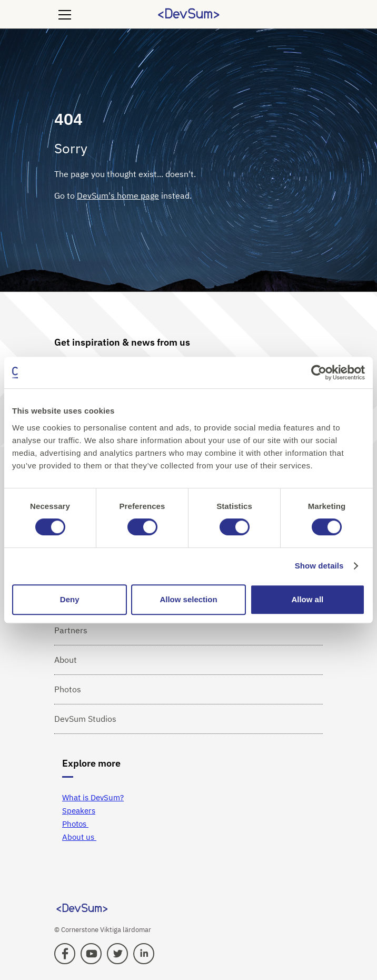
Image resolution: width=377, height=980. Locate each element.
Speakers (79, 811)
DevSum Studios (85, 719)
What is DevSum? (93, 797)
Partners (71, 630)
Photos (68, 689)
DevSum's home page (118, 195)
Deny (70, 599)
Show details (319, 566)
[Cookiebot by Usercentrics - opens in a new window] (319, 373)
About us (79, 837)
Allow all (307, 599)
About (66, 660)
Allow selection (188, 599)
